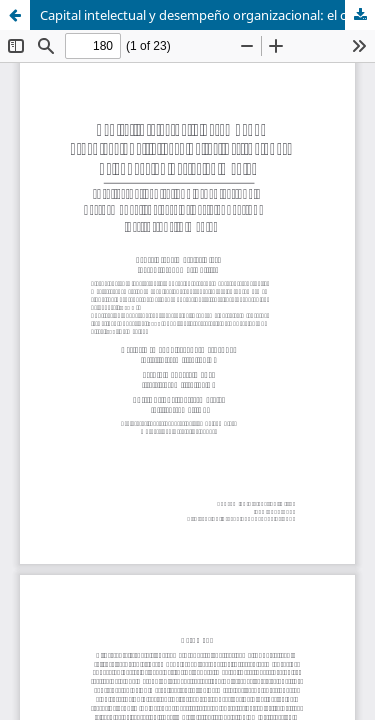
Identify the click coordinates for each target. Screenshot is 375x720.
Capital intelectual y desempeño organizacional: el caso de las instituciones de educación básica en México (207, 15)
